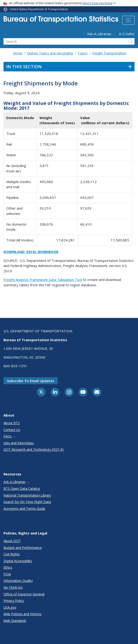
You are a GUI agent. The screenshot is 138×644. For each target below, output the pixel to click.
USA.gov (10, 607)
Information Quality (18, 581)
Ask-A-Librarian (101, 34)
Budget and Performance (23, 548)
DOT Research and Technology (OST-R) (34, 449)
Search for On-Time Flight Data (27, 502)
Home (18, 53)
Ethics (8, 567)
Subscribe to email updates (31, 381)
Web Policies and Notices (23, 614)
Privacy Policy (14, 601)
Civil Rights (12, 554)
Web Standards (15, 621)
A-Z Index (127, 34)
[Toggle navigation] (128, 20)
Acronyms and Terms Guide (24, 509)
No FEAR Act (13, 587)
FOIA (7, 574)
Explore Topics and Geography (50, 53)
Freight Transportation (109, 53)
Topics (83, 53)
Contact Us (12, 430)
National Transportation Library (27, 495)
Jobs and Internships (19, 443)
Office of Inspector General (24, 594)
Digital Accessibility (18, 561)
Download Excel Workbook (31, 252)
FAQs (10, 436)
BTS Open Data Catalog (22, 489)
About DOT (12, 541)
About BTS (12, 423)
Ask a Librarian (17, 482)
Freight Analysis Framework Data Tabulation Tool (43, 280)
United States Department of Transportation (39, 9)
